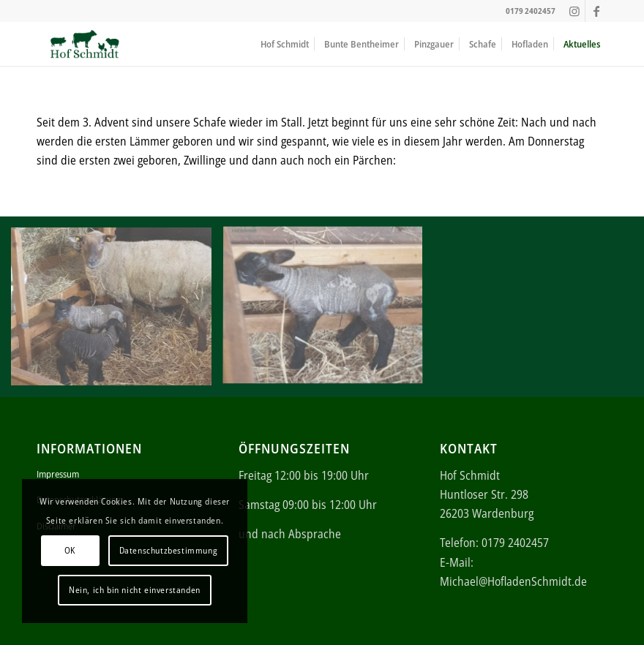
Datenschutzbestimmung (169, 550)
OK (70, 550)
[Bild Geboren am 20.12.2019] (117, 312)
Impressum (58, 474)
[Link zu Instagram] (574, 11)
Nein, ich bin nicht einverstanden (135, 590)
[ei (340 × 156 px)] (85, 44)
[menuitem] (285, 44)
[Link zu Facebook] (596, 11)
